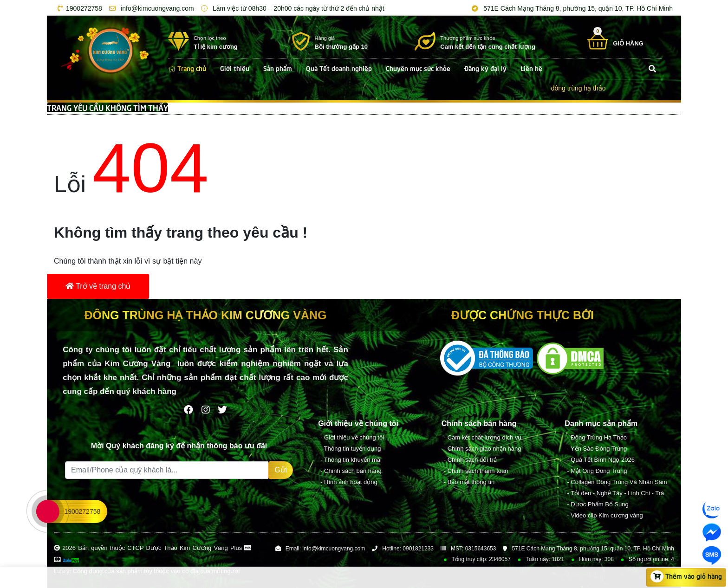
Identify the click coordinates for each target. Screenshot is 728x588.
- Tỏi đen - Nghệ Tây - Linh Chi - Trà (615, 493)
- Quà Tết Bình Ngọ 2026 (601, 460)
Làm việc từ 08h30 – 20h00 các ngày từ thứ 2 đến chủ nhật (291, 8)
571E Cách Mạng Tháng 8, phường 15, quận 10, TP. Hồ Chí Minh (571, 8)
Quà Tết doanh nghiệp (339, 68)
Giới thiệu (235, 68)
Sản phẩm (278, 68)
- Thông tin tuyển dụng (351, 449)
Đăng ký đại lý (485, 68)
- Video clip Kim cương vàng (605, 515)
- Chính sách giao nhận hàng (483, 449)
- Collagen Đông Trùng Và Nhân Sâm (617, 482)
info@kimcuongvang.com (150, 8)
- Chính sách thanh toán (476, 471)
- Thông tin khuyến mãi (351, 460)
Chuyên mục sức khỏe (418, 68)
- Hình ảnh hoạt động (349, 482)
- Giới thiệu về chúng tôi (352, 437)
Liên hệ (531, 68)
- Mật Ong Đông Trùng (597, 471)
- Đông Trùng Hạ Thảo (597, 437)
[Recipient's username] (167, 470)
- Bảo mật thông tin (469, 482)
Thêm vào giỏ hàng (686, 576)
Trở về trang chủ (98, 286)
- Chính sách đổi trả (470, 460)
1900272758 (78, 8)
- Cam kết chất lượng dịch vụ (483, 437)
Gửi (281, 470)
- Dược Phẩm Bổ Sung (598, 504)
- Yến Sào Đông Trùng (597, 449)
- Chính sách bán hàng (351, 471)
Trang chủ (187, 68)
